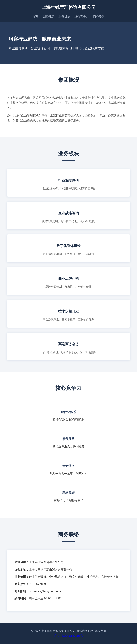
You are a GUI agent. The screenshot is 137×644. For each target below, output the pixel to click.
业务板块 (64, 17)
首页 (35, 17)
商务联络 (99, 17)
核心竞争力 (82, 17)
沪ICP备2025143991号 (69, 636)
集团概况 (48, 17)
